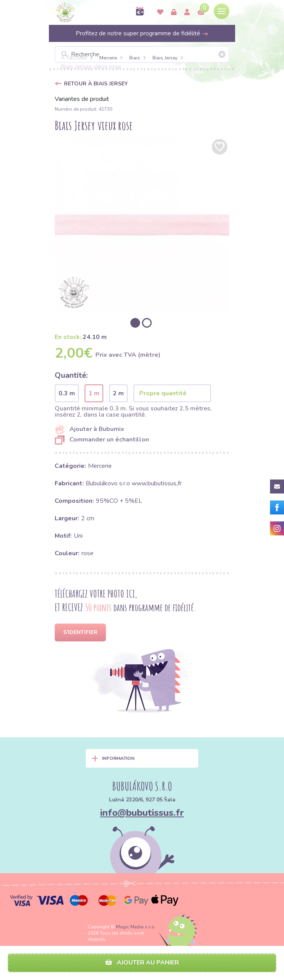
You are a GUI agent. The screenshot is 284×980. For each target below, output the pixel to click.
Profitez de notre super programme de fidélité (142, 33)
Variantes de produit (82, 99)
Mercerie (108, 58)
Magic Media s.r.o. (136, 927)
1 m (94, 393)
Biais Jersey (165, 58)
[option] (142, 224)
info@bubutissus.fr (142, 813)
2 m (118, 393)
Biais (135, 58)
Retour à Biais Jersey (96, 84)
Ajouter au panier (142, 963)
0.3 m (67, 393)
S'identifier (80, 632)
